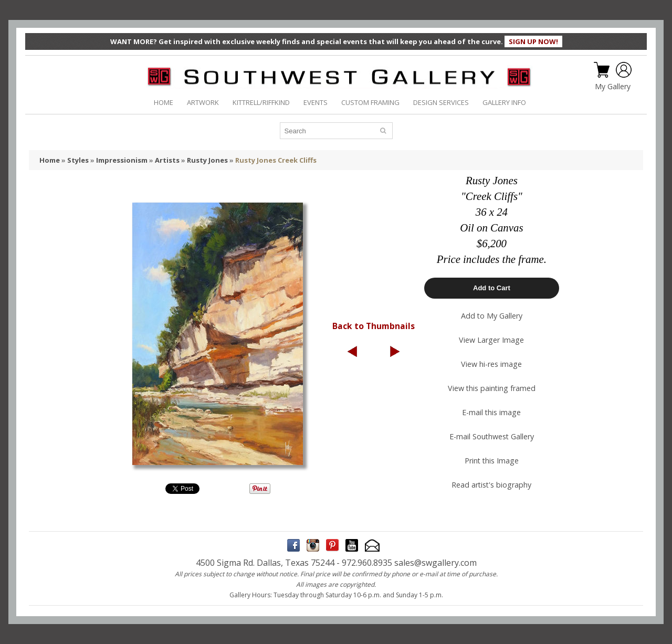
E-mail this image (491, 412)
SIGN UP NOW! (533, 41)
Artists (167, 160)
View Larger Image (491, 340)
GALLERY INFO (504, 102)
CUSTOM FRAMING (370, 102)
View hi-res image (491, 364)
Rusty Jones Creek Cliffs (276, 160)
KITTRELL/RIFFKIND (261, 102)
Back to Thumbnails (374, 326)
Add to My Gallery (492, 316)
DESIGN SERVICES (441, 102)
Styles (78, 160)
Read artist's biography (491, 485)
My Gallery (613, 87)
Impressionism (122, 160)
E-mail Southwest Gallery (492, 436)
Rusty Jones (207, 160)
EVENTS (316, 102)
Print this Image (492, 461)
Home (50, 160)
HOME (164, 102)
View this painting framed (492, 388)
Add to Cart (492, 288)
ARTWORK (203, 102)
